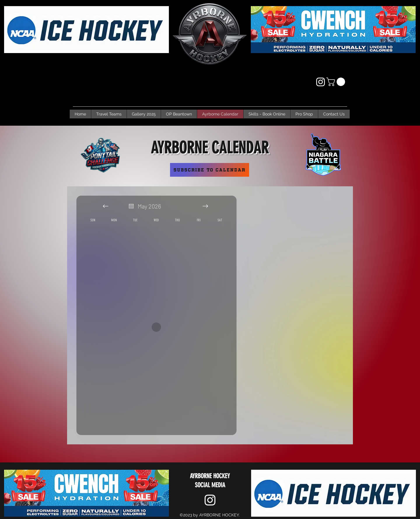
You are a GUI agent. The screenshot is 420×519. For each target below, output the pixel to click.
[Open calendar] (131, 206)
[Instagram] (321, 82)
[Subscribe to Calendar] (210, 170)
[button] (337, 82)
